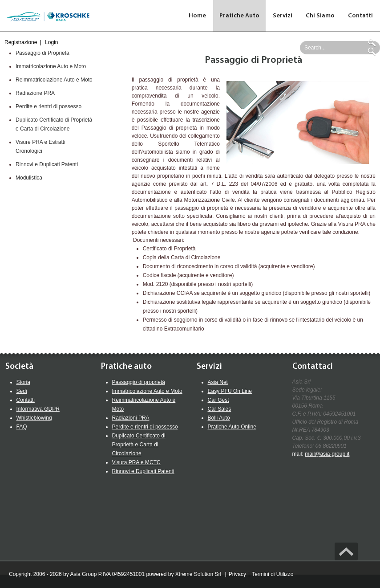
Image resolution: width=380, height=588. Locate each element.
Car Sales (220, 409)
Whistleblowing (34, 418)
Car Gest (218, 400)
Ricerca (373, 42)
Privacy (237, 574)
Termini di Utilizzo (273, 574)
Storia (23, 382)
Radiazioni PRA (131, 418)
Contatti (26, 400)
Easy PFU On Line (230, 391)
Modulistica (29, 178)
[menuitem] (240, 16)
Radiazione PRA (35, 93)
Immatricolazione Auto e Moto (51, 66)
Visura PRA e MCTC (136, 462)
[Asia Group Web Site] (47, 16)
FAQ (22, 427)
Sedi (22, 391)
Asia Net (218, 382)
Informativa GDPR (38, 409)
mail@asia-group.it (327, 454)
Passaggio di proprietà (139, 382)
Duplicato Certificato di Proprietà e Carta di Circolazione (139, 445)
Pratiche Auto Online (232, 427)
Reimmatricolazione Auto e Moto (54, 80)
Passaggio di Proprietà (42, 53)
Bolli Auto (219, 418)
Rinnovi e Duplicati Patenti (47, 164)
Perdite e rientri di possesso (49, 106)
